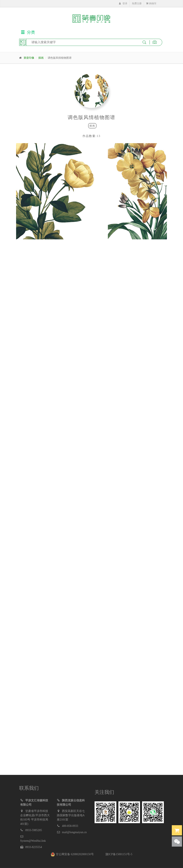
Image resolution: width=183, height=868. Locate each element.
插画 (41, 58)
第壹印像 (29, 58)
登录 (123, 3)
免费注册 (137, 3)
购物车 (151, 3)
